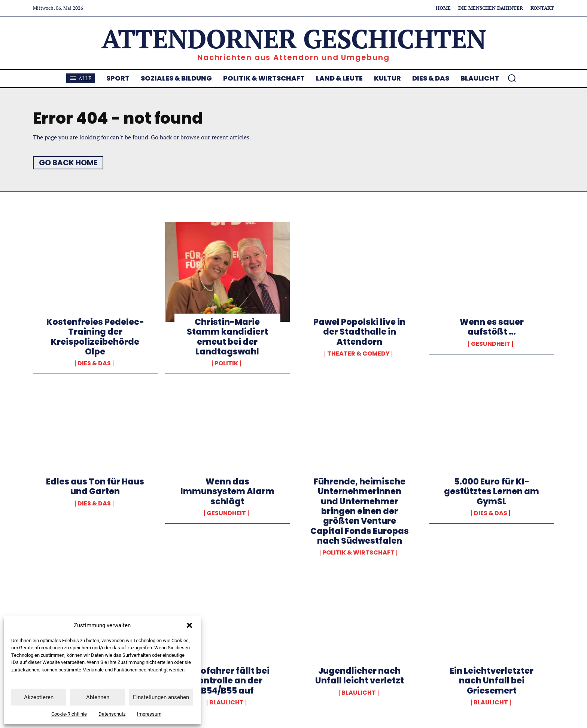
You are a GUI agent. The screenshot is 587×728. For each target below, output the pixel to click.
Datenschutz (112, 714)
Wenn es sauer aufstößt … (492, 327)
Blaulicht (226, 703)
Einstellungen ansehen (161, 697)
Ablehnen (98, 697)
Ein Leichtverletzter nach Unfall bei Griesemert (492, 681)
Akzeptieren (39, 697)
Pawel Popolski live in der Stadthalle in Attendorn (359, 332)
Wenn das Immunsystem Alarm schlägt (227, 492)
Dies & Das (94, 363)
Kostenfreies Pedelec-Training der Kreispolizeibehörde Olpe (95, 337)
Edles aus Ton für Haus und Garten (95, 487)
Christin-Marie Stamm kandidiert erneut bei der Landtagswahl (227, 337)
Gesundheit (491, 344)
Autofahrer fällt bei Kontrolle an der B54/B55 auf (227, 681)
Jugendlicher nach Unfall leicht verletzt (360, 676)
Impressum (149, 714)
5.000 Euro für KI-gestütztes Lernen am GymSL (492, 492)
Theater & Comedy (358, 354)
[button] (189, 625)
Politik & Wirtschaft (358, 553)
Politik (226, 363)
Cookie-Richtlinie (69, 714)
